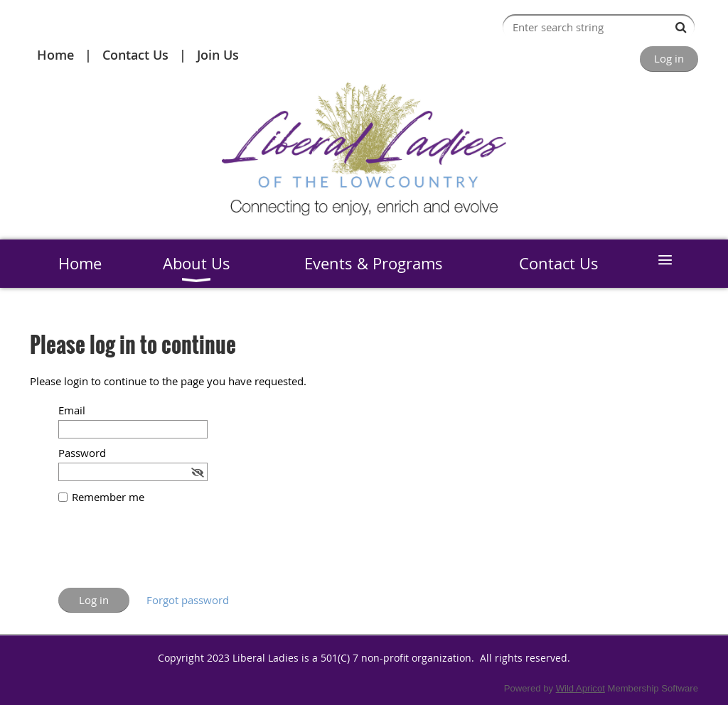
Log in (669, 58)
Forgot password (188, 600)
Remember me (108, 497)
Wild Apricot (580, 688)
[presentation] (166, 553)
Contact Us (135, 55)
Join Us (218, 55)
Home (55, 55)
